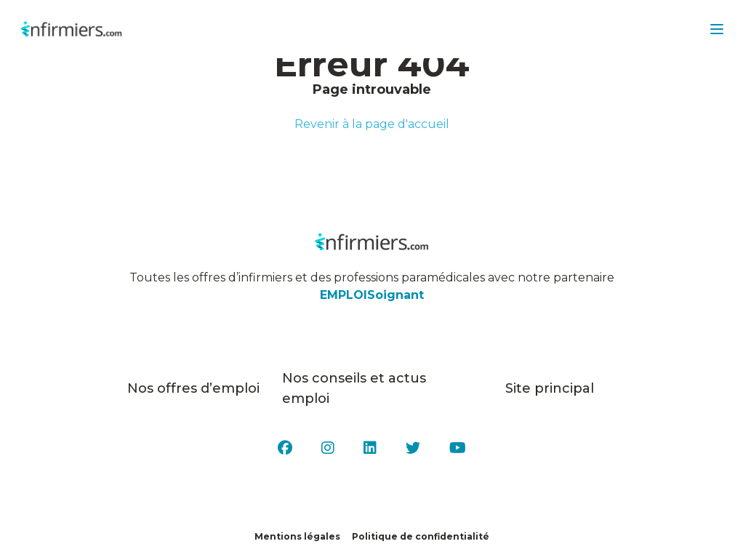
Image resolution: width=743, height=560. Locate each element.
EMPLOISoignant (372, 295)
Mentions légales (297, 536)
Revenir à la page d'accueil (372, 124)
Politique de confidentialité (421, 536)
